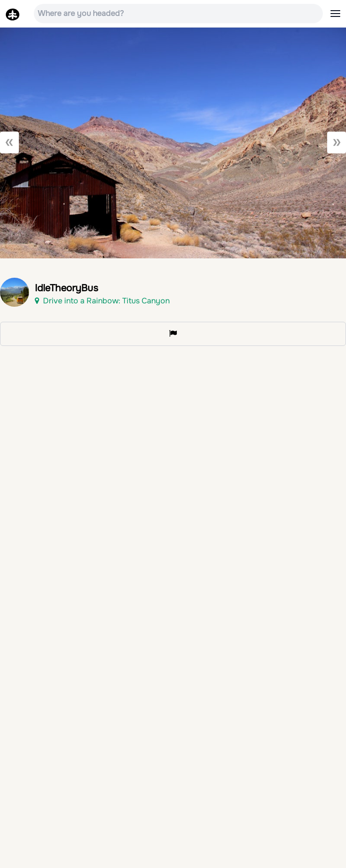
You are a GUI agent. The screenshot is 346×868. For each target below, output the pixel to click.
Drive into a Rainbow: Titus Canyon (102, 301)
